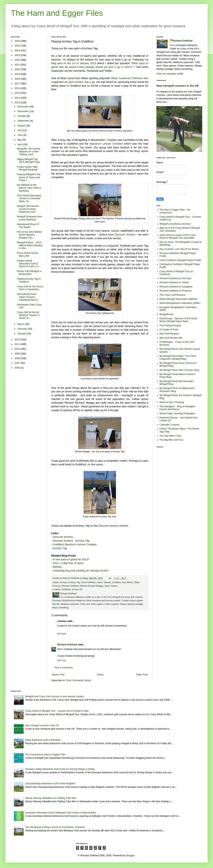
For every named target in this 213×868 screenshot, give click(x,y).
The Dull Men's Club (170, 436)
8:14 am (62, 634)
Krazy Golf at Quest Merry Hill (27, 254)
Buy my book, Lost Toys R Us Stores (179, 249)
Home (100, 675)
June (20, 135)
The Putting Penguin (170, 325)
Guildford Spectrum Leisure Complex (75, 544)
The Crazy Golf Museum (173, 295)
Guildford (116, 582)
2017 (18, 84)
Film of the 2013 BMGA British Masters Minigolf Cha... (29, 235)
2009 (18, 354)
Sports (114, 586)
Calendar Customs (170, 425)
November (23, 111)
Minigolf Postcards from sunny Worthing (30, 218)
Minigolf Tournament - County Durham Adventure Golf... (29, 209)
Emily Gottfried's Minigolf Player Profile (180, 260)
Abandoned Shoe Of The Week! (28, 226)
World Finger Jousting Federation (177, 413)
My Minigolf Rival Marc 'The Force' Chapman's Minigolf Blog (178, 358)
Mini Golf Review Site (171, 338)
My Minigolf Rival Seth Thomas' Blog (179, 370)
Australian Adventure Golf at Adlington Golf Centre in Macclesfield (60, 813)
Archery (64, 582)
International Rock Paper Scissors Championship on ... (29, 297)
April (20, 144)
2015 (18, 93)
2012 (18, 339)
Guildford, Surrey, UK (72, 589)
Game (100, 582)
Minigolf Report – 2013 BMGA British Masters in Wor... (30, 245)
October (22, 116)
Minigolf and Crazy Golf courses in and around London (55, 696)
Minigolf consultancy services (175, 224)
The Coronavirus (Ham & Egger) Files (45, 755)
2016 (18, 88)
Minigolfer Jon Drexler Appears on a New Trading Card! (29, 152)
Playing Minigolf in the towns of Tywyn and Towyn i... (29, 177)
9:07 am (62, 660)
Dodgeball (112, 246)
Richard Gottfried (70, 586)
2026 (18, 41)
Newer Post (58, 675)
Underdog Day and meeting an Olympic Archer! (81, 571)
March (21, 324)
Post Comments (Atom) (79, 680)
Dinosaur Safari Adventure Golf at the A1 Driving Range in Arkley (60, 769)
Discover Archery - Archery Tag (71, 541)
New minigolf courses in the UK (178, 86)
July (20, 130)
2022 (18, 60)
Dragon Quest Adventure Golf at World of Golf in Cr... (29, 264)
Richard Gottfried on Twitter (174, 282)
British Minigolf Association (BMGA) (179, 299)
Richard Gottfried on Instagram (176, 287)
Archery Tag (76, 147)
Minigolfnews (166, 314)
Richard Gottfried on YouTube (175, 278)
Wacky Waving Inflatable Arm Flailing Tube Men (51, 798)
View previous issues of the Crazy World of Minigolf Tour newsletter (178, 237)
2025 (18, 46)
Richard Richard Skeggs (91, 586)
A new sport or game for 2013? (71, 559)
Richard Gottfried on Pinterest (175, 291)
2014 (18, 98)
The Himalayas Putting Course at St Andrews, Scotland (55, 827)
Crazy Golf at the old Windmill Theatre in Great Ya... (28, 315)
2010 (18, 349)
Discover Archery (125, 234)
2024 (18, 51)
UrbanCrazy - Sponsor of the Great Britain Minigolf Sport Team (178, 320)
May (20, 140)
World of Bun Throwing (172, 402)
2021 (18, 65)
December (23, 107)
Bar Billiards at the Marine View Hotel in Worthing (29, 188)
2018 (18, 79)
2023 (18, 55)
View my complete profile (170, 74)
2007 (18, 363)
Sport (107, 586)
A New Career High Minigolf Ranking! (27, 168)
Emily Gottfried (88, 582)
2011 (18, 344)
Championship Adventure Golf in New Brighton (50, 784)
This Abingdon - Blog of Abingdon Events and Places (177, 408)
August (22, 126)
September (24, 121)
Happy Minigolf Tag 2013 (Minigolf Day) (28, 161)
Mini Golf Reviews (169, 334)
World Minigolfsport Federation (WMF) (180, 303)
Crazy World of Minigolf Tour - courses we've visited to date (57, 711)
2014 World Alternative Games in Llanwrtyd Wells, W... (29, 198)
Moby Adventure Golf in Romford (43, 740)
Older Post (142, 675)
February (23, 329)
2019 (18, 74)
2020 (18, 69)
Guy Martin (127, 582)
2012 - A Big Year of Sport (68, 563)
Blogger (130, 855)
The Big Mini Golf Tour (171, 440)
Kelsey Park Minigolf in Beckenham (29, 273)
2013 (18, 103)
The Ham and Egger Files (57, 13)
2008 (18, 358)
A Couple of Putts (169, 329)
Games (107, 582)
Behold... (58, 567)
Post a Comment (64, 668)
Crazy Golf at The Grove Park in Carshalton (30, 288)
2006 (18, 368)
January (22, 334)
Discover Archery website (113, 526)
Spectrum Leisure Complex (106, 144)
